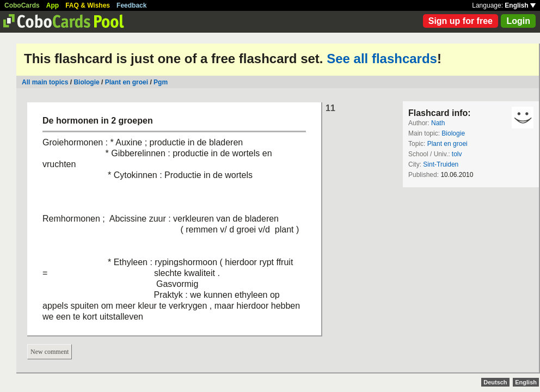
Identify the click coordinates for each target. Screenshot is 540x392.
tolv (457, 154)
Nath (438, 123)
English (520, 5)
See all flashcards (382, 59)
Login (518, 21)
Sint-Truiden (441, 164)
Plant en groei (127, 82)
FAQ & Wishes (88, 5)
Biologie (86, 82)
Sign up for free (461, 21)
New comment (50, 352)
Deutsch (495, 382)
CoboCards (22, 5)
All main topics (45, 82)
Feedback (131, 5)
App (53, 5)
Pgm (161, 82)
